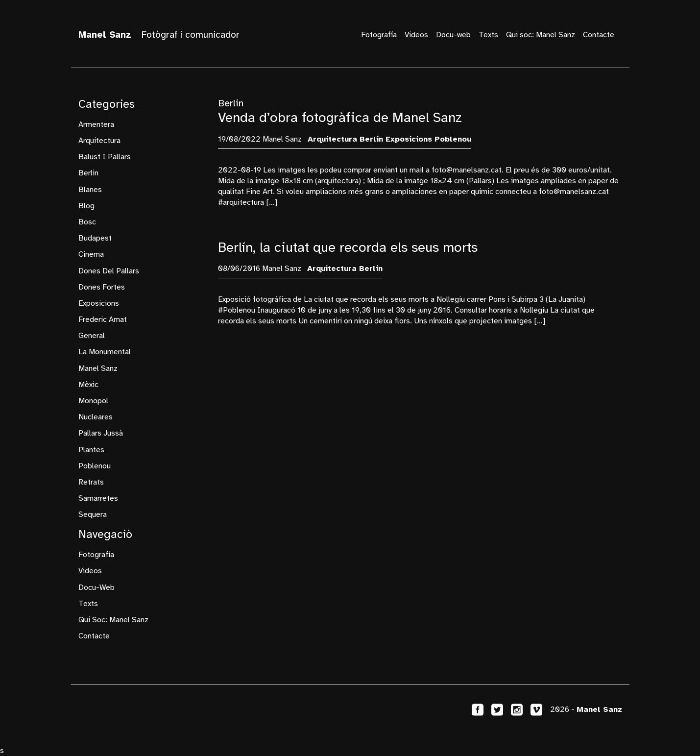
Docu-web (453, 35)
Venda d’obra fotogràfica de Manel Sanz (340, 117)
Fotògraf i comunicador (159, 35)
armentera (96, 124)
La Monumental (105, 352)
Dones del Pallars (109, 271)
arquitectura (99, 141)
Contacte (599, 35)
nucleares (96, 417)
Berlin (88, 173)
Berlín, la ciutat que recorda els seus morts (348, 247)
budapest (95, 238)
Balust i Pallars (105, 157)
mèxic (88, 385)
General (92, 336)
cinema (91, 254)
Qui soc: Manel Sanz (541, 35)
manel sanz (98, 368)
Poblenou (95, 466)
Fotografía (379, 35)
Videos (416, 35)
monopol (93, 401)
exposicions (99, 303)
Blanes (90, 190)
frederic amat (103, 319)
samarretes (98, 498)
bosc (87, 222)
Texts (488, 35)
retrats (91, 482)
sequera (93, 514)
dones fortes (102, 287)
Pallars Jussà (101, 433)
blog (86, 206)
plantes (91, 450)
